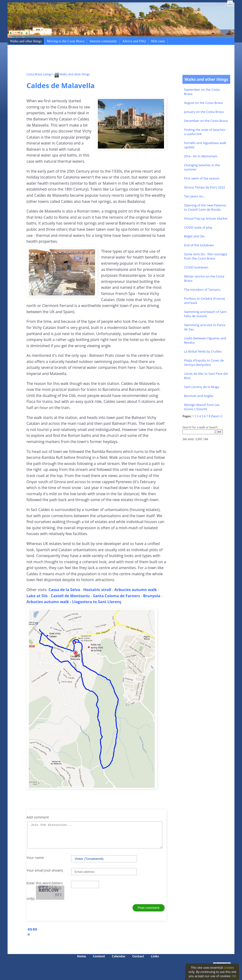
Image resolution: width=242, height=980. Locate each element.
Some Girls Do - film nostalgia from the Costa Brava (206, 256)
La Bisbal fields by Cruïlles (203, 351)
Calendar (119, 956)
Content (99, 956)
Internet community (103, 41)
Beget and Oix (194, 236)
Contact (138, 956)
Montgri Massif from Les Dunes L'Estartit (202, 407)
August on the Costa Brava (203, 103)
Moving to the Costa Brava (66, 41)
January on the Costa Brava (204, 112)
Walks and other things (26, 41)
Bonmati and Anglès (199, 396)
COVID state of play (198, 227)
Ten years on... (195, 196)
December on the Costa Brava (206, 121)
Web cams (158, 41)
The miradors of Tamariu (202, 290)
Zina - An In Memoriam (201, 156)
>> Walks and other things (70, 74)
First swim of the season (202, 178)
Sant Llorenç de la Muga (202, 387)
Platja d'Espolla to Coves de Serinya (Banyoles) (204, 362)
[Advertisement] (112, 59)
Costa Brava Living (39, 74)
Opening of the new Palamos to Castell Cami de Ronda (205, 207)
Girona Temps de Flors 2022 (205, 187)
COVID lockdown (196, 267)
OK (234, 976)
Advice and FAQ (134, 41)
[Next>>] (217, 416)
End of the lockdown (199, 245)
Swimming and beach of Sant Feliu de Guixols (205, 314)
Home (82, 956)
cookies (229, 967)
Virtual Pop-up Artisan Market (206, 218)
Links (155, 956)
